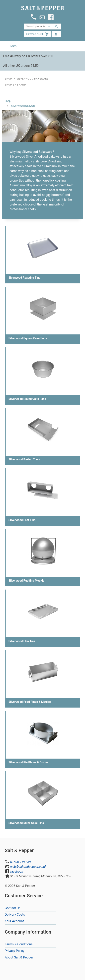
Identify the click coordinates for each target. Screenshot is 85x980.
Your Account (14, 921)
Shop (8, 101)
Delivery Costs (15, 915)
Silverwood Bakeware (23, 106)
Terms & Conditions (19, 944)
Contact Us (13, 908)
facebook (17, 871)
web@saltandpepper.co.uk (28, 867)
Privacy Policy (15, 951)
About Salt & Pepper (19, 957)
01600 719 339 (21, 862)
